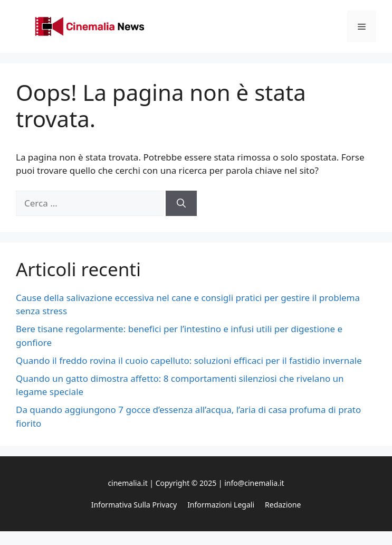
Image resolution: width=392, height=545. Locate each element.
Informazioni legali (221, 505)
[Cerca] (181, 203)
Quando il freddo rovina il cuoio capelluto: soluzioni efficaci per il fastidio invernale (189, 360)
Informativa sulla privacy (134, 505)
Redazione (283, 505)
